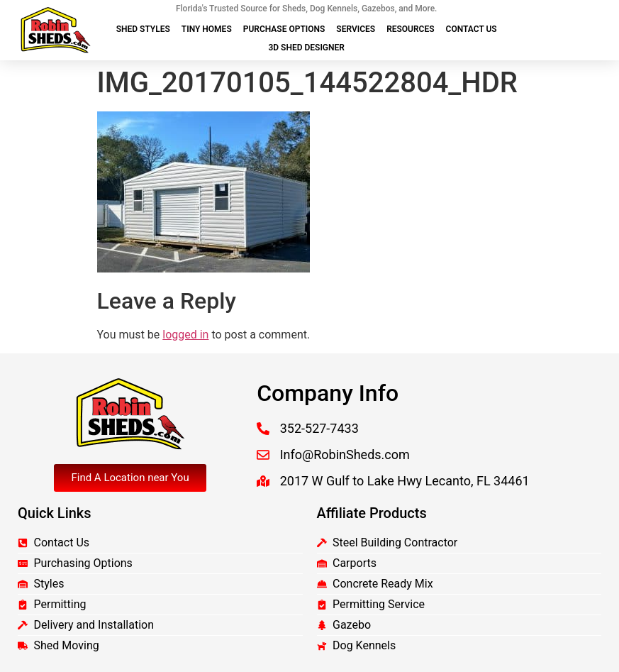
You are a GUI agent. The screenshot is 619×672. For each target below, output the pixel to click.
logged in (185, 335)
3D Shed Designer (306, 48)
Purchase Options (284, 29)
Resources (410, 29)
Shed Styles (143, 29)
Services (356, 29)
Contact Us (472, 29)
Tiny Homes (207, 29)
